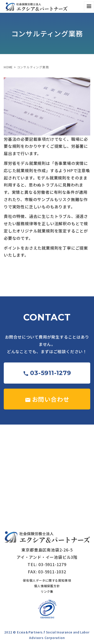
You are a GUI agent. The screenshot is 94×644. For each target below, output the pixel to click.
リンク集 (47, 591)
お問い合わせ (47, 399)
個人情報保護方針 (47, 586)
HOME (8, 67)
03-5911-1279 (47, 373)
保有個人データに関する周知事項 (47, 580)
